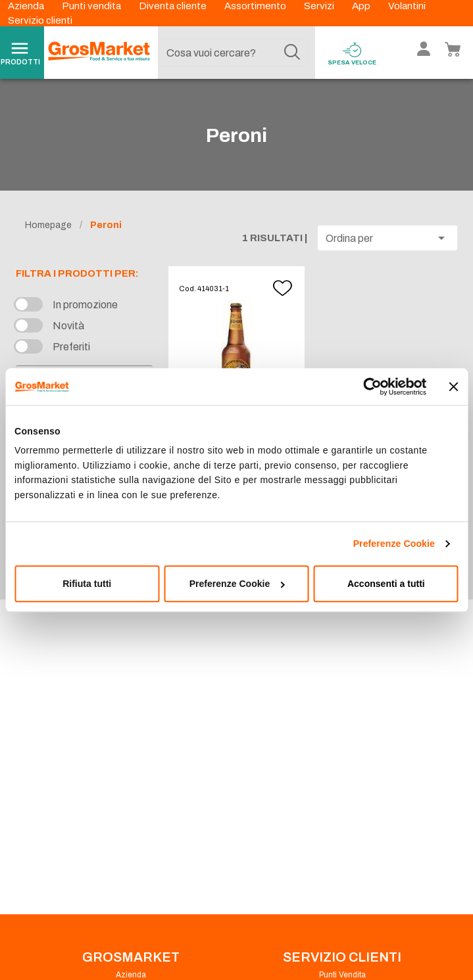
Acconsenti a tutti (386, 584)
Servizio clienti (40, 20)
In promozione (85, 305)
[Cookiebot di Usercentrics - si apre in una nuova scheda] (369, 386)
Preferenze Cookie (394, 544)
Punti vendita (92, 6)
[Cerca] (292, 53)
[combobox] (234, 53)
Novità (68, 326)
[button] (387, 238)
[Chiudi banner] (454, 386)
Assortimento (256, 6)
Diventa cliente (174, 6)
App (362, 6)
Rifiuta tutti (87, 584)
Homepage (48, 225)
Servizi (320, 6)
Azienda (27, 6)
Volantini (407, 6)
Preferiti (71, 347)
